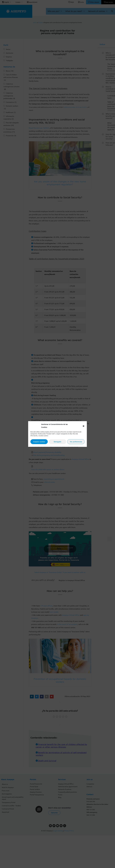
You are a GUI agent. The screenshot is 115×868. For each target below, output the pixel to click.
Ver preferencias (76, 442)
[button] (84, 426)
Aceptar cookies (39, 442)
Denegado (57, 442)
